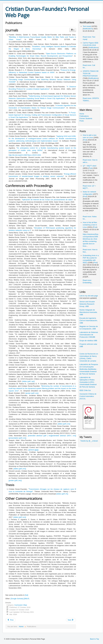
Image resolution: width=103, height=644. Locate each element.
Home (82, 114)
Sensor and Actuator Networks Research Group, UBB (87, 304)
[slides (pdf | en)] (64, 424)
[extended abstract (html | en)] (64, 436)
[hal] (27, 595)
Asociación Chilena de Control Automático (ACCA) (88, 396)
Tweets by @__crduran (89, 441)
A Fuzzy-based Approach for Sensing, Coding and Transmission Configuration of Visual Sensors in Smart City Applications (42, 115)
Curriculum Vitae (21, 605)
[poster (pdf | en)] (32, 393)
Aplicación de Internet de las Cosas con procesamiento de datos (47, 200)
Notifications (88, 29)
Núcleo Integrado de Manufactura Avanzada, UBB (88, 312)
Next (71, 620)
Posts (82, 121)
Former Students (86, 118)
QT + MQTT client (90, 166)
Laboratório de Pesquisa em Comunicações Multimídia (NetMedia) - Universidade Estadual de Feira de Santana (89, 369)
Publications (84, 116)
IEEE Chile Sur (85, 390)
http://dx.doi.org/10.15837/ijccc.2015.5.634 (25, 155)
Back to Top (94, 639)
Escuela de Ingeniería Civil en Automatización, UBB (89, 320)
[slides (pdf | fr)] (62, 494)
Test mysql (87, 26)
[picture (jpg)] (33, 450)
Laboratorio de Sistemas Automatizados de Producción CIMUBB (89, 335)
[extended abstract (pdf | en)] (40, 436)
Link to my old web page (89, 296)
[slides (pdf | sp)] (28, 381)
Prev (10, 620)
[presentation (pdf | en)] (17, 438)
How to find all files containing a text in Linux (90, 225)
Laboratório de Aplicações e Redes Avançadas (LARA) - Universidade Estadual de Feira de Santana (88, 382)
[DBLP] (26, 599)
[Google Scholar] (17, 599)
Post (85, 140)
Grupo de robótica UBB (88, 341)
